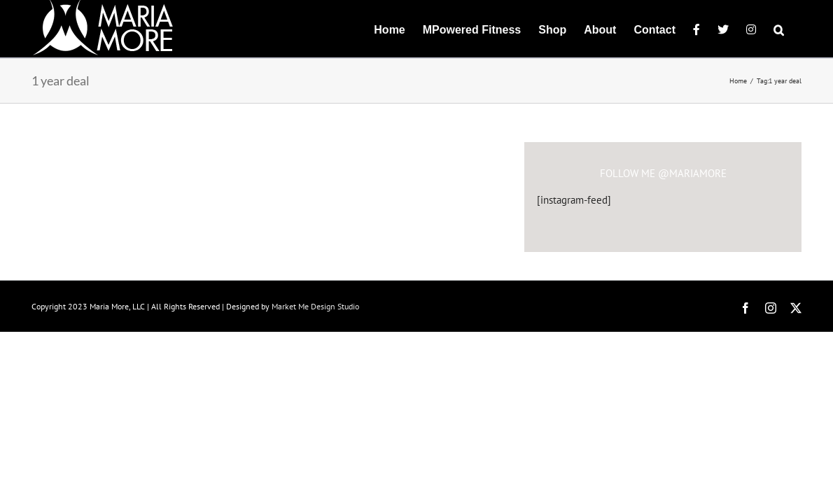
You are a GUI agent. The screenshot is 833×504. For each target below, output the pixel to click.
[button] (796, 29)
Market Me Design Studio (315, 306)
